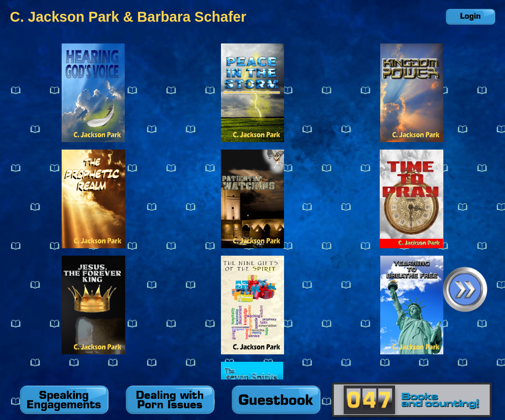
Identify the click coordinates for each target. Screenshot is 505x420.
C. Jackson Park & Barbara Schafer (128, 17)
